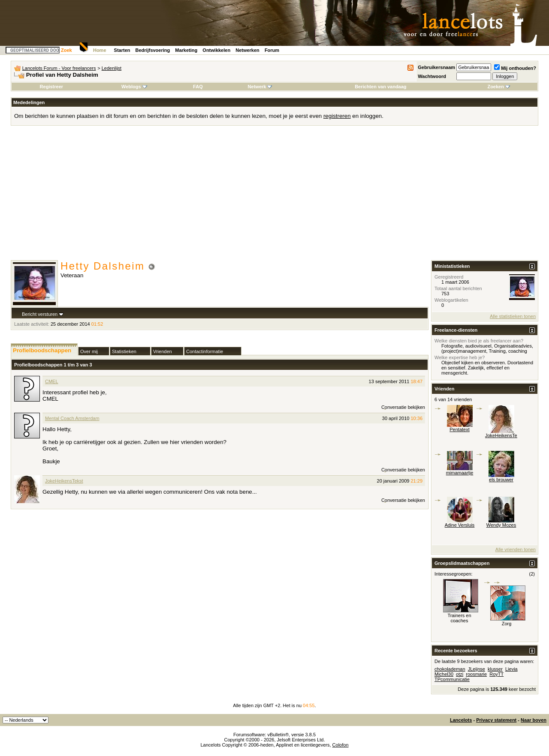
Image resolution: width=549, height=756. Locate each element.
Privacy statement (496, 720)
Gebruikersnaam (436, 67)
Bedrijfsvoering (153, 50)
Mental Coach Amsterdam (72, 418)
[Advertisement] (274, 196)
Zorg (507, 624)
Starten (122, 50)
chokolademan (450, 669)
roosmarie (476, 674)
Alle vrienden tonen (516, 549)
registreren (337, 116)
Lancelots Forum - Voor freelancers (59, 68)
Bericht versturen (40, 314)
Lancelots (461, 720)
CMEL (52, 381)
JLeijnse (477, 669)
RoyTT (496, 674)
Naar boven (534, 720)
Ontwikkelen (216, 50)
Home (100, 50)
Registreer (51, 87)
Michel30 (444, 674)
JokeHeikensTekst (64, 481)
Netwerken (247, 50)
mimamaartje (460, 473)
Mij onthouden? (515, 68)
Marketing (186, 50)
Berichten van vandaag (380, 87)
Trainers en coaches (459, 618)
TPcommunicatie (452, 679)
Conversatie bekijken (403, 407)
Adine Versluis (460, 525)
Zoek (66, 50)
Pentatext (459, 429)
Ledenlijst (112, 68)
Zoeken (499, 87)
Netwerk (260, 87)
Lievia (511, 669)
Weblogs (134, 87)
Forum (272, 50)
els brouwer (501, 480)
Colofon (341, 745)
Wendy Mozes (501, 525)
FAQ (198, 87)
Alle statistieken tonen (513, 316)
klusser (495, 669)
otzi (460, 674)
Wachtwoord (432, 76)
